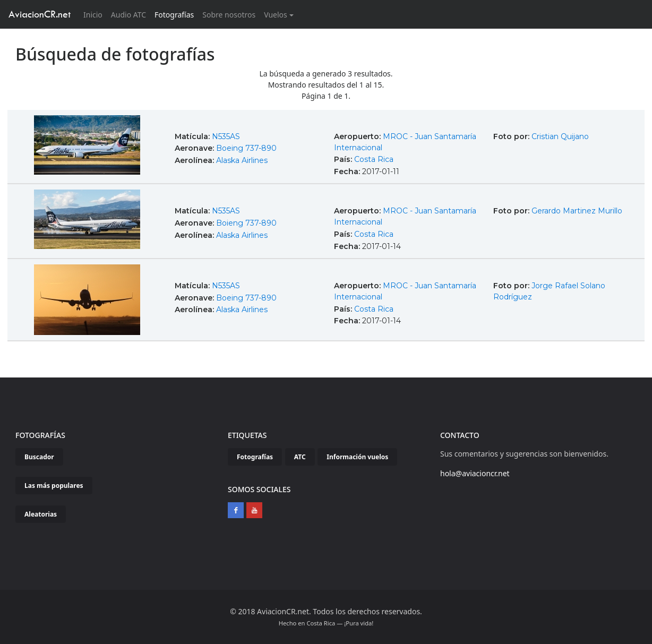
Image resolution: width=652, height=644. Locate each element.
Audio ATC (128, 15)
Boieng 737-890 (246, 223)
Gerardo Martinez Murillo (577, 211)
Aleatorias (41, 514)
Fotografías (174, 15)
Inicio (95, 14)
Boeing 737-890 (246, 148)
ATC (300, 457)
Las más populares (54, 486)
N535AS (226, 136)
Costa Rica (374, 159)
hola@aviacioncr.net (475, 473)
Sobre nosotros (229, 15)
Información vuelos (357, 457)
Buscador (39, 457)
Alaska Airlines (242, 160)
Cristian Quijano (560, 136)
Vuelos (276, 15)
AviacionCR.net (40, 14)
